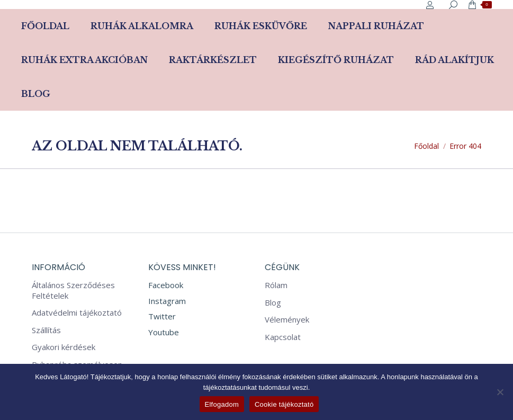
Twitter (162, 316)
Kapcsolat (283, 337)
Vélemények (287, 320)
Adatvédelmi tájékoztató (77, 313)
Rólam (276, 285)
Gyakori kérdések (64, 347)
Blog (273, 303)
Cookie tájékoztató (284, 404)
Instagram (167, 301)
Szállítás (46, 330)
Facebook (166, 285)
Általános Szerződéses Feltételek (73, 291)
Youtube (164, 332)
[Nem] (500, 392)
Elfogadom (222, 404)
